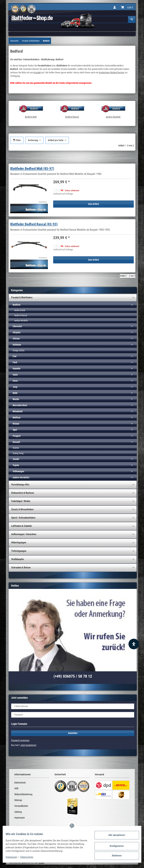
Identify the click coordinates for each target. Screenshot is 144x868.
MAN (15, 393)
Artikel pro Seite (56, 140)
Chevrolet (17, 326)
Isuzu (15, 375)
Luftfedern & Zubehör (22, 526)
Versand (41, 863)
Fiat (15, 356)
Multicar (17, 418)
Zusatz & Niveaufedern (22, 509)
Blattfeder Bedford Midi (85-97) (32, 169)
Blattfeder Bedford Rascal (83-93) (34, 224)
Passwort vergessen (20, 740)
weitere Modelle (113, 117)
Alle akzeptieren (114, 835)
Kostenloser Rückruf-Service (112, 73)
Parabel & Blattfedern (22, 298)
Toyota (16, 465)
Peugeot (17, 436)
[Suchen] (132, 19)
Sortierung (33, 140)
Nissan (16, 424)
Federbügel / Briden (21, 501)
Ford (15, 362)
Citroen (16, 339)
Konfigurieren (114, 846)
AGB (16, 788)
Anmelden (73, 733)
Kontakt (37, 73)
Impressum (20, 818)
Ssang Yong (18, 453)
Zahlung (18, 812)
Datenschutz (20, 783)
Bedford (17, 305)
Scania (16, 448)
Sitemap (18, 800)
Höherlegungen (19, 543)
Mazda (16, 399)
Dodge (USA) (18, 350)
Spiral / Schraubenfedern (23, 518)
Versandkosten (21, 806)
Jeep (15, 387)
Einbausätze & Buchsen (23, 493)
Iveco (15, 381)
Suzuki (16, 459)
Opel (15, 430)
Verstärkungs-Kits (20, 485)
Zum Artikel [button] (93, 204)
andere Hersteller (21, 477)
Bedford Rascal (72, 117)
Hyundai (17, 369)
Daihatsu (17, 345)
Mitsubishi (18, 411)
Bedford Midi (31, 117)
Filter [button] (17, 140)
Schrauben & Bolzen (21, 568)
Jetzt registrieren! (28, 745)
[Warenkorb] (127, 7)
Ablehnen (114, 856)
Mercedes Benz (20, 405)
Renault (16, 442)
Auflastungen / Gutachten (24, 534)
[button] (115, 7)
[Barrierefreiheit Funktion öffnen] (134, 644)
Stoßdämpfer (18, 559)
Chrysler (17, 332)
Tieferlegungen (19, 551)
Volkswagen (18, 471)
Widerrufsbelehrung (23, 794)
